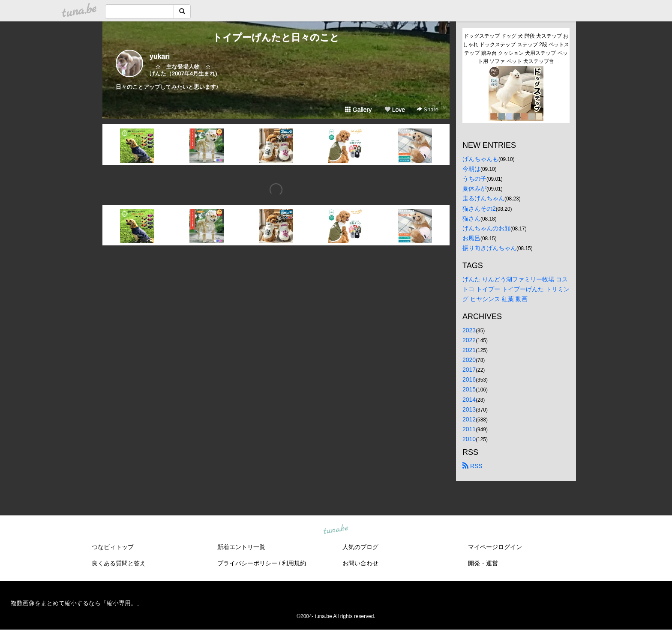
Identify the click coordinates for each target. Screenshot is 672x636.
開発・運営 (483, 563)
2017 (469, 370)
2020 (469, 360)
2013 (469, 409)
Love (395, 110)
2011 (469, 429)
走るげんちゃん (483, 198)
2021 (469, 350)
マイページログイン (495, 547)
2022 (469, 340)
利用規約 (294, 563)
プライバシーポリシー (247, 563)
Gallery (358, 110)
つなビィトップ (113, 547)
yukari (160, 56)
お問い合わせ (360, 563)
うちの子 (474, 179)
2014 (469, 400)
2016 (469, 379)
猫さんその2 (479, 209)
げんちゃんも (480, 159)
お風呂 (471, 238)
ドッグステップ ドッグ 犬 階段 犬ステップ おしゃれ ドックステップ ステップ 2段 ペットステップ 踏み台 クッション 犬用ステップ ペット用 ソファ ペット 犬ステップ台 (516, 49)
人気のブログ (360, 547)
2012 (469, 419)
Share (427, 109)
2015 (469, 389)
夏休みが (474, 188)
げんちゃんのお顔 (486, 228)
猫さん (471, 218)
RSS (472, 466)
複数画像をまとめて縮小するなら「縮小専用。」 (77, 603)
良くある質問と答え (119, 563)
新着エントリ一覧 (241, 547)
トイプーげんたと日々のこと (276, 37)
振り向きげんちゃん (489, 248)
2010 (469, 439)
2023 (469, 330)
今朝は (471, 169)
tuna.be (336, 530)
